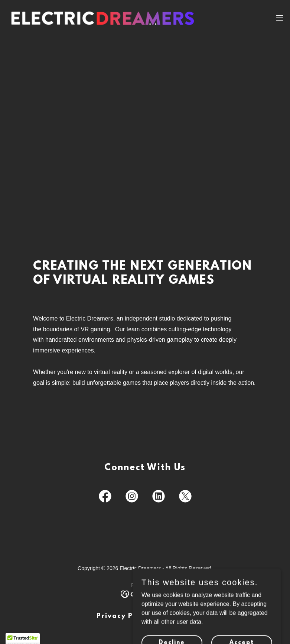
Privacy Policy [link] (124, 617)
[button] (280, 18)
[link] (102, 18)
